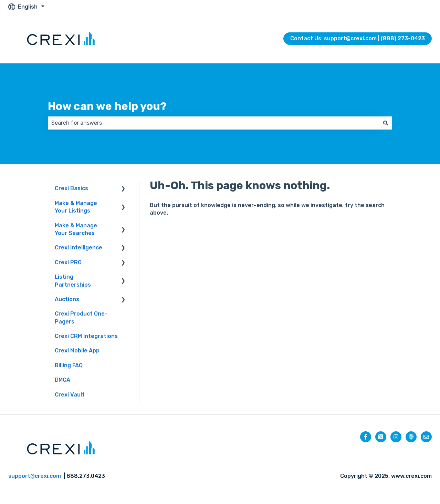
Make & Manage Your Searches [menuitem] (76, 229)
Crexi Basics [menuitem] (71, 188)
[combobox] (213, 123)
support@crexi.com (35, 476)
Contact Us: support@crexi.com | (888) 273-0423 (358, 38)
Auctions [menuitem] (67, 299)
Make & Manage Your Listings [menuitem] (76, 207)
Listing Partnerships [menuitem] (73, 281)
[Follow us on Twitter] (381, 437)
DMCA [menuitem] (62, 380)
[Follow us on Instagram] (396, 437)
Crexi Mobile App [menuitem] (77, 351)
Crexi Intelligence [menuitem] (78, 248)
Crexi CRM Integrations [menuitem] (86, 336)
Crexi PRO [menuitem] (68, 262)
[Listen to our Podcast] (411, 437)
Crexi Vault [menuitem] (70, 395)
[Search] (386, 123)
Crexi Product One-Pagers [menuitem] (81, 317)
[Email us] (426, 437)
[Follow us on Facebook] (366, 437)
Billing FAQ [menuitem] (69, 365)
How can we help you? (107, 106)
